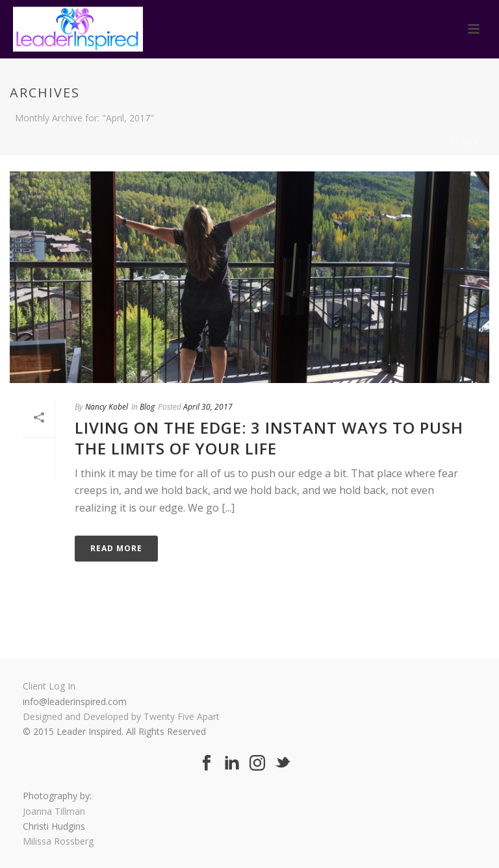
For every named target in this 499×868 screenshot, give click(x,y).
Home (461, 142)
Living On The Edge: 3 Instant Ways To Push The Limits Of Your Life (269, 438)
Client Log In (49, 686)
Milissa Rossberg (58, 841)
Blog (147, 407)
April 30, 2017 (208, 407)
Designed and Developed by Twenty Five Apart (121, 716)
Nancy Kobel (107, 407)
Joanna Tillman (54, 811)
